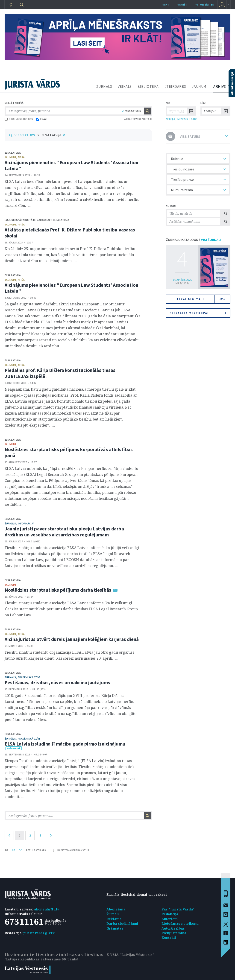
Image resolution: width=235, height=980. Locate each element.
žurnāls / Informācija (19, 523)
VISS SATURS (25, 135)
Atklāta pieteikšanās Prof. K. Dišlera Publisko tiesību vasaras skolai (70, 233)
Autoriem (170, 919)
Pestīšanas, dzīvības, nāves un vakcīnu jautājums (57, 683)
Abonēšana (116, 909)
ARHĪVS (220, 86)
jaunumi (10, 444)
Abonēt (182, 4)
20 (13, 850)
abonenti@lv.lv (47, 909)
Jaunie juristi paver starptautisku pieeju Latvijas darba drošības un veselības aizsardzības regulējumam (64, 532)
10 (6, 850)
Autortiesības (173, 928)
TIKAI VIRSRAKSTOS (19, 119)
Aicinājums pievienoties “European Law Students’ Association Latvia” (71, 165)
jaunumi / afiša (15, 157)
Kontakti (169, 938)
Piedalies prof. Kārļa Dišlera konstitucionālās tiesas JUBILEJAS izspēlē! (60, 373)
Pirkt (165, 4)
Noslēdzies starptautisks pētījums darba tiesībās (58, 590)
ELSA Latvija (51, 135)
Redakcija (170, 914)
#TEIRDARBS (175, 86)
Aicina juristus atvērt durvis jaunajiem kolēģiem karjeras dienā (72, 639)
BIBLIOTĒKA (148, 86)
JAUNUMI (200, 86)
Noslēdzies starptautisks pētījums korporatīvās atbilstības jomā (69, 452)
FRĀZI (42, 119)
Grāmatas (115, 928)
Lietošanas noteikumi (180, 923)
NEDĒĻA (170, 119)
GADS (194, 119)
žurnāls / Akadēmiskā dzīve (22, 677)
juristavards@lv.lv (39, 933)
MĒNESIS (183, 119)
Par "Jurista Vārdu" (178, 909)
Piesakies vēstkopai (198, 313)
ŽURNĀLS (104, 86)
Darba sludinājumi (122, 923)
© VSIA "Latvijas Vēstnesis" (130, 955)
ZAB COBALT (44, 220)
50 (21, 850)
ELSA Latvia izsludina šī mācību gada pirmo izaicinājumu (65, 744)
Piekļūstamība (174, 933)
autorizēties (204, 4)
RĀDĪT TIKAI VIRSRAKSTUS (71, 850)
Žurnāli (113, 914)
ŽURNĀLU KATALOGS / (194, 240)
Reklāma (114, 919)
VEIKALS (125, 86)
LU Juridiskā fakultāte (20, 220)
